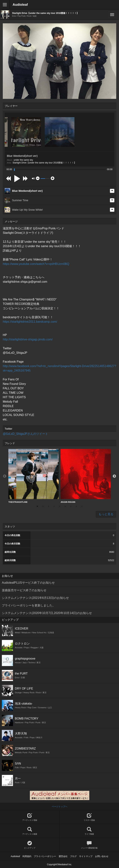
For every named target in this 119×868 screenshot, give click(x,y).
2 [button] (43, 506)
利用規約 (27, 856)
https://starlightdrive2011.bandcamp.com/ (30, 322)
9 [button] (82, 506)
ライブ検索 (89, 831)
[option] (34, 476)
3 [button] (48, 506)
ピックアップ (30, 845)
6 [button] (65, 506)
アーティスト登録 (30, 817)
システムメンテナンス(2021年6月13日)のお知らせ (35, 598)
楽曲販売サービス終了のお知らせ (24, 590)
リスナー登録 (89, 817)
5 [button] (60, 506)
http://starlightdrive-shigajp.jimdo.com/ (28, 339)
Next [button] (114, 476)
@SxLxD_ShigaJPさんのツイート (25, 434)
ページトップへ (60, 807)
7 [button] (71, 506)
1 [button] (37, 506)
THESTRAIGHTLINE (34, 476)
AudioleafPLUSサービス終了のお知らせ (28, 583)
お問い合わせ (102, 856)
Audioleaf (20, 5)
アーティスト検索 (30, 831)
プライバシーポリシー (45, 856)
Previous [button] (5, 476)
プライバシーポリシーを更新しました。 (29, 605)
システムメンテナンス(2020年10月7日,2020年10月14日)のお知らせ (47, 613)
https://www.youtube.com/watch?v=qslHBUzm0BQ (36, 264)
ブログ (73, 856)
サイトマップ (86, 856)
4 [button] (54, 506)
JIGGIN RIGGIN (86, 476)
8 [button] (76, 506)
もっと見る (106, 514)
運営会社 (63, 856)
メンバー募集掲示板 (89, 845)
